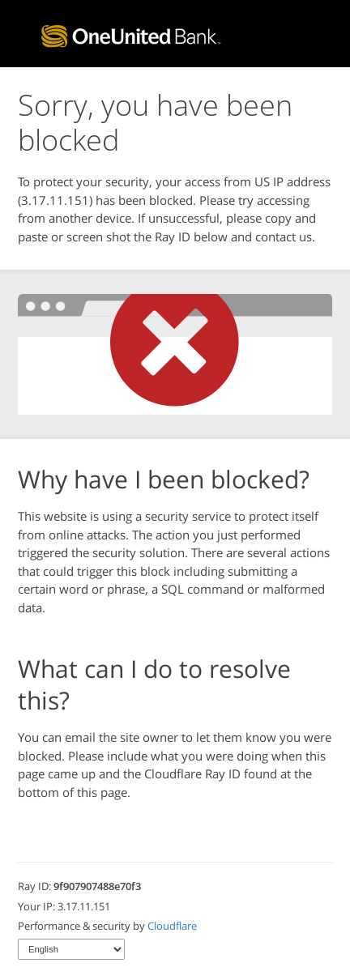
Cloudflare (172, 926)
